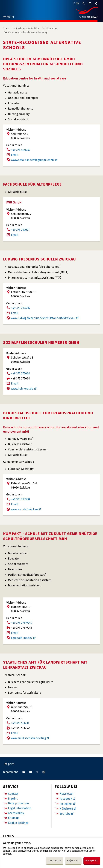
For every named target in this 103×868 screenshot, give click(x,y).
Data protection (18, 803)
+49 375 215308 (20, 499)
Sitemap (13, 818)
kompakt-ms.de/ (22, 638)
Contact (13, 794)
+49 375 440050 (21, 150)
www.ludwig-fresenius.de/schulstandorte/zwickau (43, 318)
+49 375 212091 (20, 230)
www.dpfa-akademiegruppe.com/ (33, 160)
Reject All (73, 861)
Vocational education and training (28, 32)
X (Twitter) (66, 809)
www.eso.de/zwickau (24, 509)
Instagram (66, 804)
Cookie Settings (18, 823)
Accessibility (16, 813)
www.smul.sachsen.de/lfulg (28, 738)
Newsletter (67, 794)
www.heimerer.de (22, 389)
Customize (55, 861)
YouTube (65, 814)
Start (6, 28)
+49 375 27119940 (22, 623)
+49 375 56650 (20, 723)
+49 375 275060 (21, 373)
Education (52, 28)
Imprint (13, 799)
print (9, 764)
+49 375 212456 (20, 308)
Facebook (66, 799)
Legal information (20, 808)
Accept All (92, 861)
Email (15, 155)
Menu (8, 17)
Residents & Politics (28, 28)
